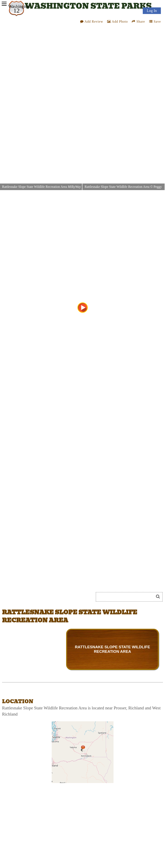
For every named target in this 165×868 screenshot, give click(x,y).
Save (155, 21)
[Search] (127, 597)
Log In (152, 11)
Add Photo (117, 21)
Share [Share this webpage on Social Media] (138, 21)
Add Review (92, 21)
